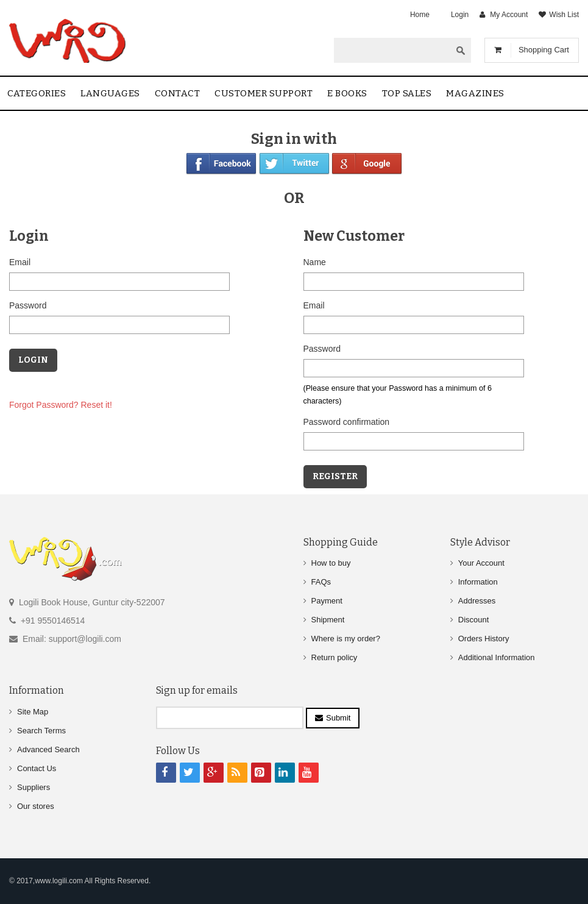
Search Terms (41, 731)
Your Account (481, 563)
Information (478, 582)
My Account (509, 15)
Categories (37, 93)
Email (20, 262)
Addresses (477, 601)
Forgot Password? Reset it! (61, 405)
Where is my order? (346, 639)
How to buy (331, 563)
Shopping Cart (544, 50)
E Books (347, 93)
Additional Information (497, 657)
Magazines (475, 93)
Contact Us (37, 768)
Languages (110, 93)
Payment (327, 601)
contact (178, 93)
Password (28, 305)
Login (460, 15)
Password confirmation (347, 422)
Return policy (335, 657)
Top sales (407, 93)
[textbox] (392, 50)
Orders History (484, 639)
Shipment (328, 620)
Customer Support (264, 93)
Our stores (36, 806)
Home (420, 15)
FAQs (321, 582)
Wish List (564, 15)
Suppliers (34, 787)
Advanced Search (48, 749)
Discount (474, 620)
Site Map (33, 712)
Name (315, 262)
